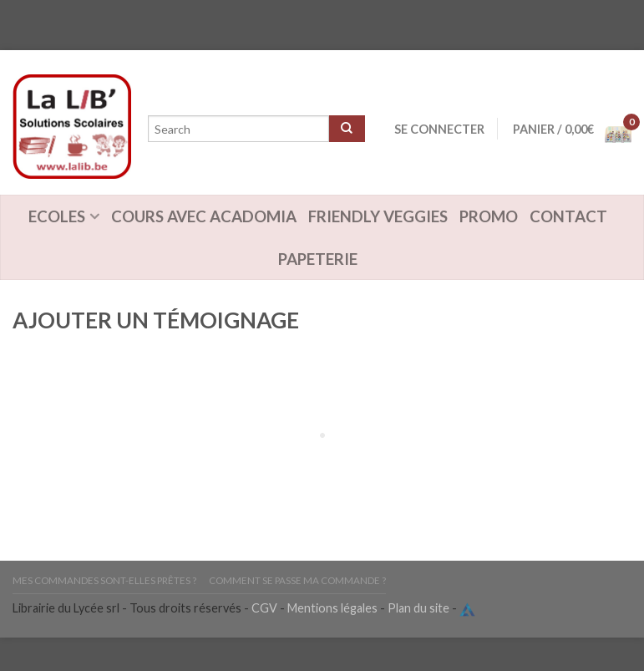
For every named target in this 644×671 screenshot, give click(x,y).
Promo (489, 216)
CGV (264, 608)
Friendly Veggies (378, 216)
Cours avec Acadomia (204, 216)
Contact (568, 216)
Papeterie (318, 259)
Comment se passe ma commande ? (297, 580)
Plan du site (418, 608)
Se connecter (439, 129)
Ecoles (57, 216)
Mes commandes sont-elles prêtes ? (104, 580)
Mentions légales (332, 608)
